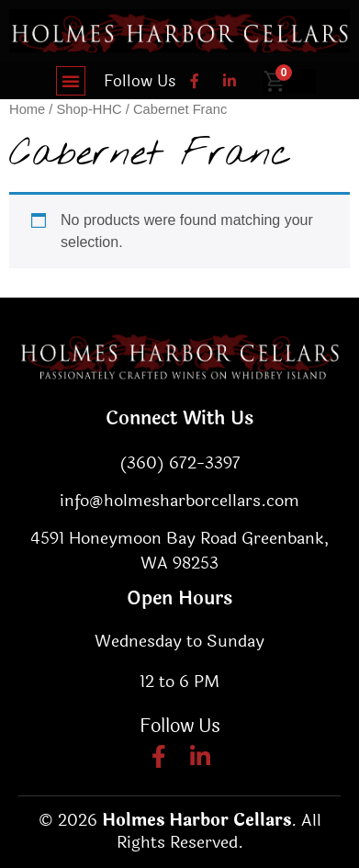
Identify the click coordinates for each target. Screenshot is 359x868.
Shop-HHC (90, 109)
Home (27, 109)
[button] (71, 81)
